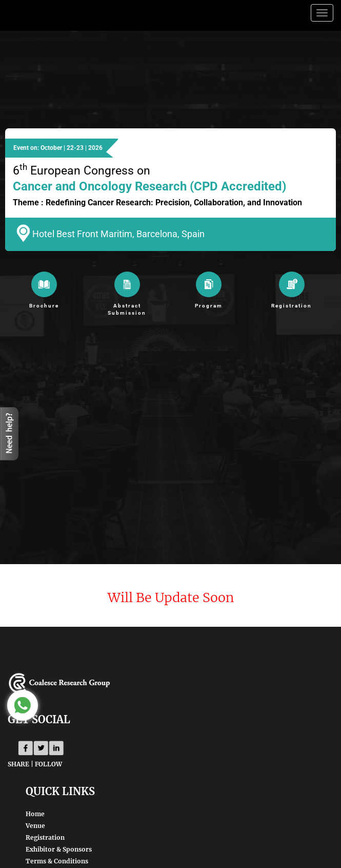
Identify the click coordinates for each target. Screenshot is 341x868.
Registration (45, 837)
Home (35, 814)
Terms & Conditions (57, 861)
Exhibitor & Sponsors (59, 849)
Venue (35, 826)
